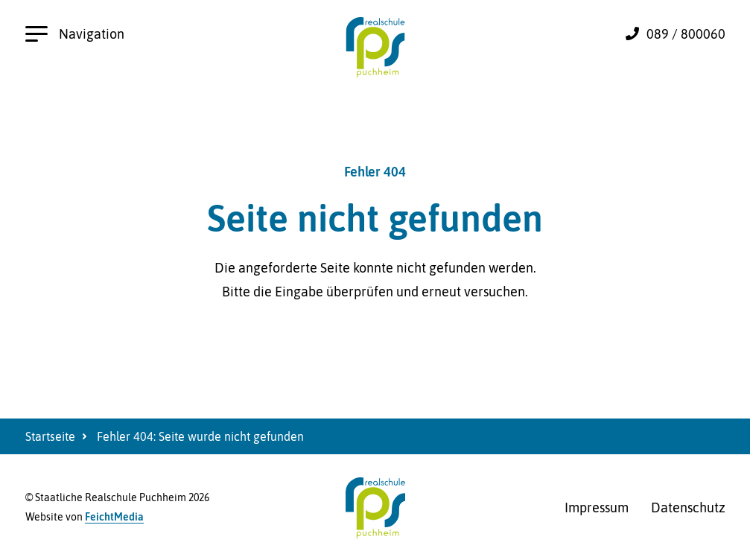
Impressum (597, 507)
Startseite (50, 436)
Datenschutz (688, 507)
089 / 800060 (686, 34)
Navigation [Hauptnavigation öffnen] (75, 34)
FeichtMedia (114, 517)
